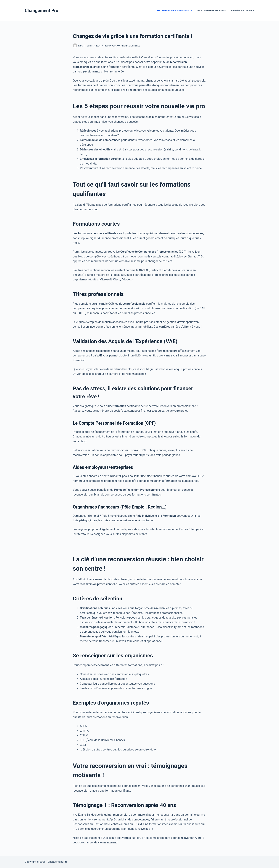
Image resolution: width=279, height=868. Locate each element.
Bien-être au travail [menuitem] (243, 11)
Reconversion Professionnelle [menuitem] (174, 11)
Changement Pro (41, 11)
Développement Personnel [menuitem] (212, 11)
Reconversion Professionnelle (122, 46)
